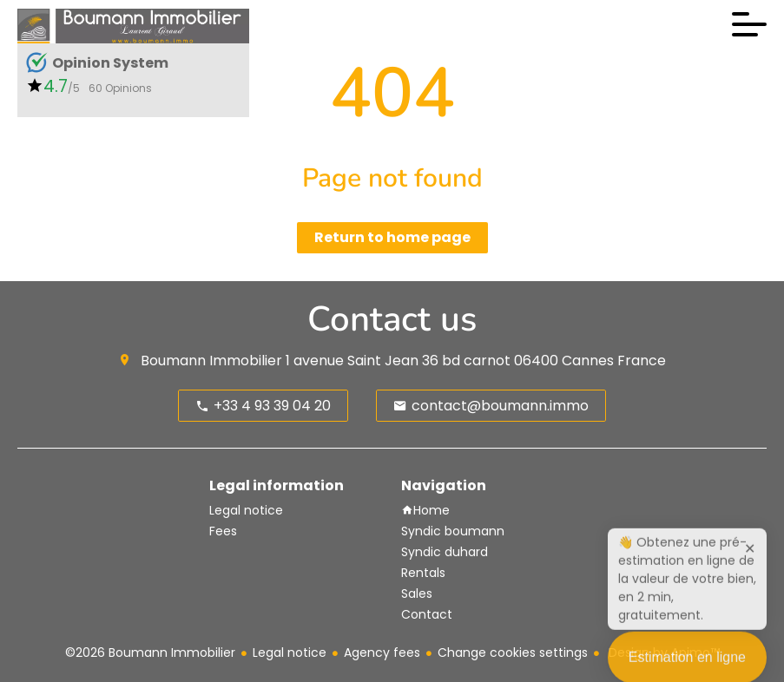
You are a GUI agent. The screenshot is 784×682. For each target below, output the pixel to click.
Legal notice (290, 652)
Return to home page (392, 237)
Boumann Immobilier (211, 361)
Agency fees (382, 652)
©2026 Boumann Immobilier (150, 652)
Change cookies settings (513, 652)
